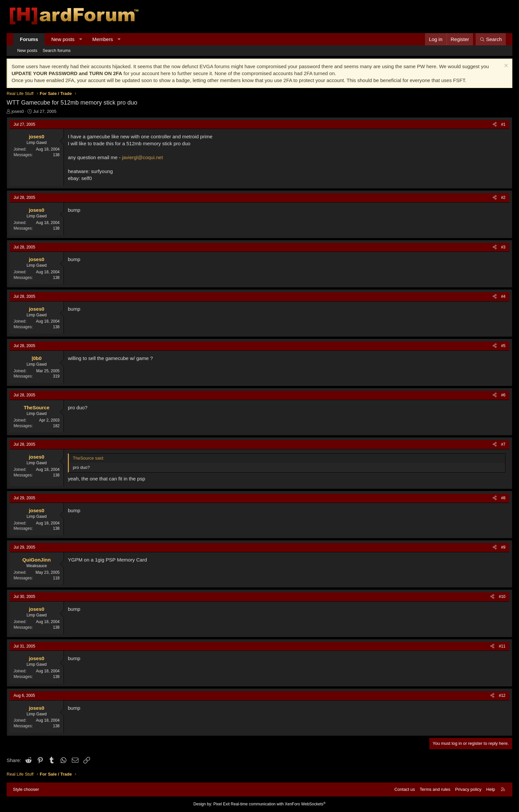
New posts (63, 39)
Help (491, 789)
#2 (503, 198)
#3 (503, 247)
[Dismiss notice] (505, 66)
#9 (503, 547)
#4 (503, 296)
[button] (81, 39)
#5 (503, 346)
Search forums (57, 50)
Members (103, 39)
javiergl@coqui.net (142, 157)
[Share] (495, 125)
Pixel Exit (221, 804)
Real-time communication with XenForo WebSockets (278, 804)
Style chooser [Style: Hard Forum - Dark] (26, 789)
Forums (29, 39)
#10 (502, 597)
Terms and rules (435, 789)
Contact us (404, 789)
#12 (502, 696)
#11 (502, 646)
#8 (503, 498)
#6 (503, 395)
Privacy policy (468, 789)
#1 (503, 124)
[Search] (491, 39)
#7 (503, 444)
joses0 (18, 111)
